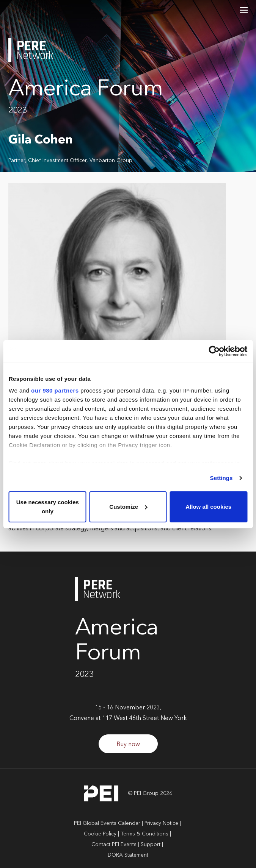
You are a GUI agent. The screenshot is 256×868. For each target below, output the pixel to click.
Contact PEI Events (114, 845)
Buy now (128, 745)
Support (151, 845)
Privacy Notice (161, 823)
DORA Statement (128, 855)
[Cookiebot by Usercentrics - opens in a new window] (214, 351)
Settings (221, 478)
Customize (128, 507)
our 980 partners (55, 390)
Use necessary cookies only (48, 507)
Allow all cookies (208, 507)
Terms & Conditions (144, 834)
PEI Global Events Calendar (107, 823)
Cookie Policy (100, 834)
